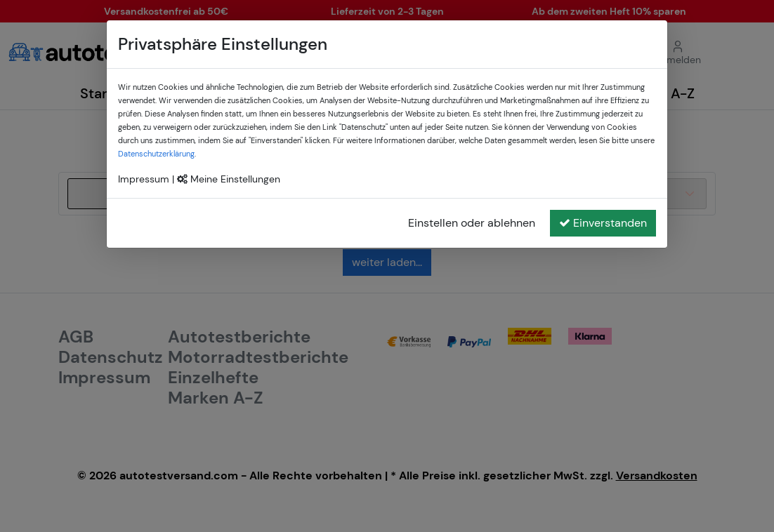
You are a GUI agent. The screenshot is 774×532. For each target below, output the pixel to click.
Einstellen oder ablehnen (472, 223)
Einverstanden (603, 223)
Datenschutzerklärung (156, 154)
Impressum (144, 179)
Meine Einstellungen (229, 179)
